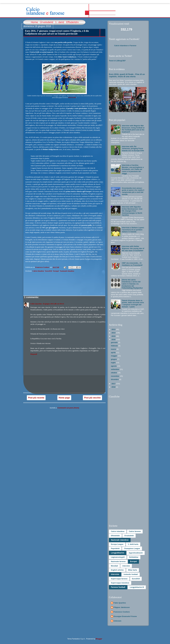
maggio (114, 356)
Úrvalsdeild (129, 536)
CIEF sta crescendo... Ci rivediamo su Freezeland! (132, 264)
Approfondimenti (136, 553)
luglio (114, 363)
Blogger (99, 639)
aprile (114, 352)
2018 (114, 387)
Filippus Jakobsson (122, 607)
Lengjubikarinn (118, 553)
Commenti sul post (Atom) (68, 408)
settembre (115, 369)
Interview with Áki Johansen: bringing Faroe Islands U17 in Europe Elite (133, 149)
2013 (114, 329)
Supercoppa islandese (120, 583)
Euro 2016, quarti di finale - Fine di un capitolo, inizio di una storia (127, 75)
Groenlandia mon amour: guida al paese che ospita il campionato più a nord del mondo (133, 191)
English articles (117, 570)
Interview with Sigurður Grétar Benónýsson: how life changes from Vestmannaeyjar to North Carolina (132, 211)
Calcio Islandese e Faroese (125, 46)
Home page (64, 398)
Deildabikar (134, 557)
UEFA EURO (72, 98)
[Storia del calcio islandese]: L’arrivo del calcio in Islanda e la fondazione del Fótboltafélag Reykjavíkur (132, 284)
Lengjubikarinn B (137, 587)
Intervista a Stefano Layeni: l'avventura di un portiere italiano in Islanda (133, 230)
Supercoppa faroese (119, 579)
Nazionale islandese (67, 271)
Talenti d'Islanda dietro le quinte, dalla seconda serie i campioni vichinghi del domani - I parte (133, 304)
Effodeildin (115, 536)
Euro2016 (49, 271)
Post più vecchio (92, 398)
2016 (114, 340)
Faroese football (118, 587)
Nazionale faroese (118, 561)
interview (126, 566)
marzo (114, 349)
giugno (114, 359)
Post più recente (36, 398)
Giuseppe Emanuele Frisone (125, 616)
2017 (114, 384)
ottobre (114, 373)
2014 (114, 333)
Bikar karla (133, 570)
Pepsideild (115, 548)
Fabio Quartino (36, 304)
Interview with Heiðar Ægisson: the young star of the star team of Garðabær (133, 248)
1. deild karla (133, 544)
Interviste (115, 574)
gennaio (115, 342)
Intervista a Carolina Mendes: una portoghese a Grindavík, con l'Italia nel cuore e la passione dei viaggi (133, 169)
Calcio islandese (38, 271)
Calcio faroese (135, 531)
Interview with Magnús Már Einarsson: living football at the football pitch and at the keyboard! (133, 129)
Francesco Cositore (122, 612)
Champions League (132, 548)
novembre (115, 376)
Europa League (117, 544)
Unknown (117, 621)
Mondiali (114, 566)
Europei (56, 271)
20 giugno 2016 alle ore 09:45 (53, 304)
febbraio (115, 346)
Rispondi (34, 354)
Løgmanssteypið (118, 557)
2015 (114, 336)
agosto (114, 366)
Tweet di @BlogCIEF (117, 61)
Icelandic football (131, 574)
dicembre (115, 379)
